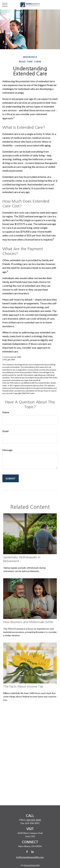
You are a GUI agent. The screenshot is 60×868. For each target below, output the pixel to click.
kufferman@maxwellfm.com (30, 857)
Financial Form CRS (32, 865)
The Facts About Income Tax (23, 686)
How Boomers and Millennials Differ (28, 622)
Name (6, 412)
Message (7, 450)
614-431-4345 (34, 820)
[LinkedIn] (32, 852)
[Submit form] (11, 478)
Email (5, 431)
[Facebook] (27, 852)
